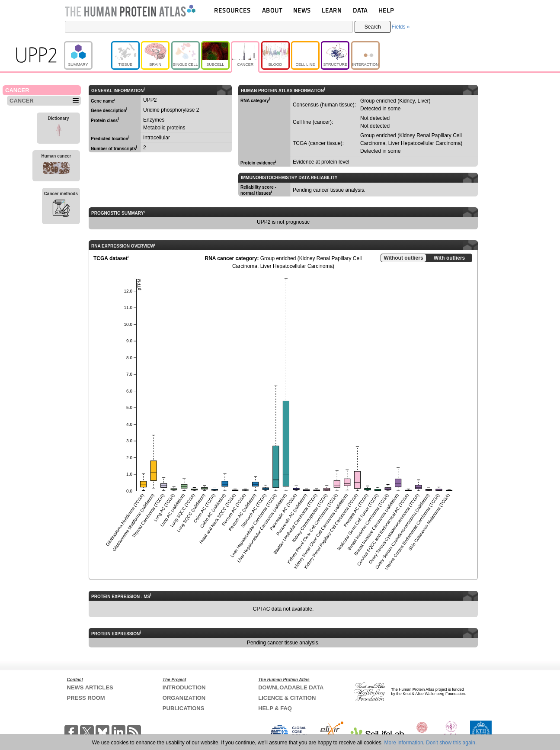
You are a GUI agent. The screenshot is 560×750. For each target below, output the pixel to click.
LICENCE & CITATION (287, 698)
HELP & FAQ (275, 708)
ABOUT (272, 10)
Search (373, 27)
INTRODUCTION (184, 687)
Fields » (400, 27)
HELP (386, 10)
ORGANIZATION (184, 698)
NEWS (302, 10)
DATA (360, 10)
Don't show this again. (451, 743)
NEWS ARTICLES (90, 687)
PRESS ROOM (86, 698)
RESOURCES (232, 10)
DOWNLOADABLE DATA (291, 687)
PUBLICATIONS (184, 708)
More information (404, 743)
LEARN (332, 10)
